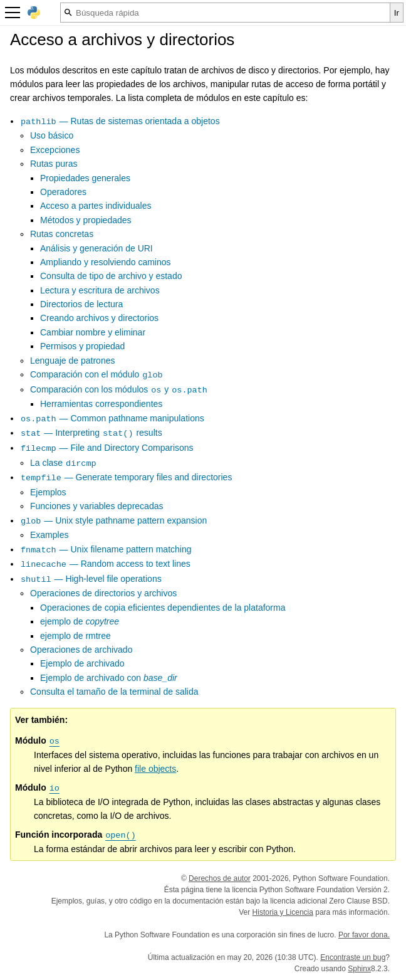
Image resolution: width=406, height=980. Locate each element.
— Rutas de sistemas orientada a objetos (120, 121)
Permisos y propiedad (82, 346)
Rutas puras (54, 164)
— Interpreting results (91, 433)
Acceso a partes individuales (96, 206)
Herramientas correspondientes (101, 404)
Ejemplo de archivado (82, 663)
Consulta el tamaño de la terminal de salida (114, 692)
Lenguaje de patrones (72, 361)
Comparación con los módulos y (119, 389)
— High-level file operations (91, 579)
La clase (64, 463)
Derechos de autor (220, 878)
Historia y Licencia (283, 912)
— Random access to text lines (105, 564)
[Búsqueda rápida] (225, 13)
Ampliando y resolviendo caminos (106, 262)
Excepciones (55, 150)
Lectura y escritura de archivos (100, 290)
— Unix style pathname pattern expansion (113, 520)
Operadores (63, 192)
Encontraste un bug (353, 957)
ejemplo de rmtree (75, 636)
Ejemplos (48, 492)
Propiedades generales (85, 178)
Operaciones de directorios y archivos (103, 593)
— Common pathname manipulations (112, 418)
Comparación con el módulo (97, 374)
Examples (49, 535)
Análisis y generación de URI (96, 248)
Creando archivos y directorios (99, 318)
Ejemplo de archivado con (109, 678)
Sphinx (359, 969)
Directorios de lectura (81, 304)
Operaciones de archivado (81, 650)
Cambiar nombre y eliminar (93, 332)
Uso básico (52, 135)
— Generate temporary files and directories (126, 477)
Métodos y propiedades (86, 220)
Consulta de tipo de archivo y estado (111, 276)
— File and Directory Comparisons (107, 448)
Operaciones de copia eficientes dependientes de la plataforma (163, 608)
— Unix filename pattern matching (106, 549)
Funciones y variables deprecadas (96, 506)
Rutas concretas (62, 234)
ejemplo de (80, 621)
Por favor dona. (364, 935)
